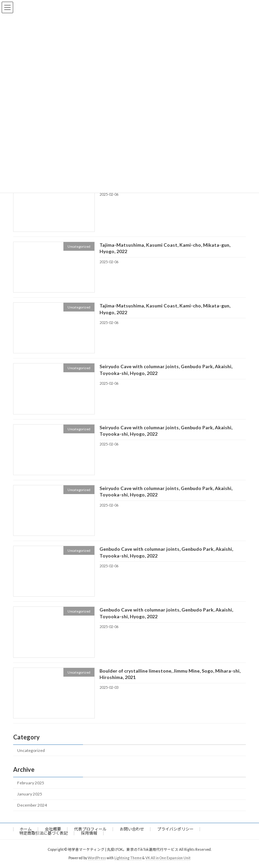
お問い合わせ (132, 829)
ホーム (26, 829)
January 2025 (30, 794)
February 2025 (31, 783)
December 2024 (32, 805)
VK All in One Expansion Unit (168, 858)
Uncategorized (31, 750)
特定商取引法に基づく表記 (44, 833)
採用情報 (89, 833)
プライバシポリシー (175, 829)
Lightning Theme (128, 858)
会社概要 (53, 829)
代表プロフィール (90, 829)
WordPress (97, 858)
